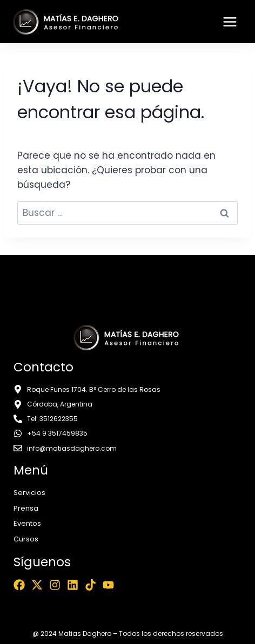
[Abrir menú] (230, 22)
